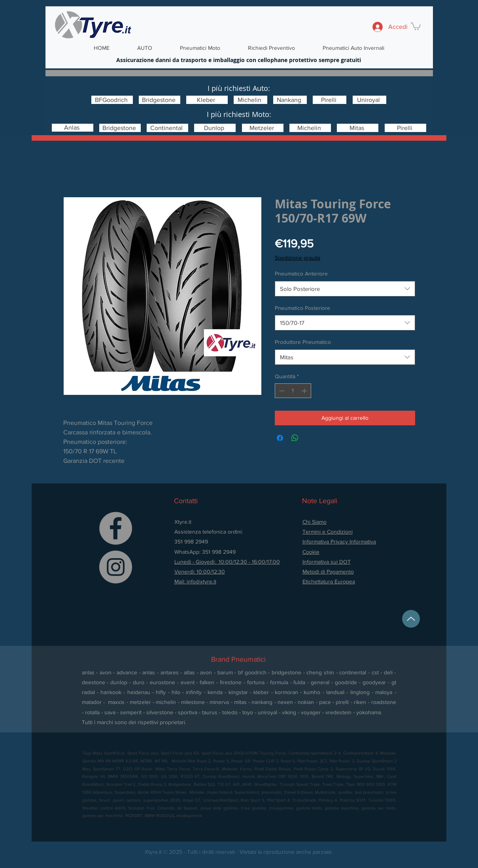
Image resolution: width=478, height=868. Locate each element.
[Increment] (305, 391)
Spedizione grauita (298, 258)
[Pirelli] (330, 100)
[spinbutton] (293, 391)
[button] (416, 26)
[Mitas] (358, 128)
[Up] (411, 619)
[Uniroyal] (369, 100)
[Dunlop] (215, 128)
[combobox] (345, 289)
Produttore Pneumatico (303, 342)
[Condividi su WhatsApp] (295, 438)
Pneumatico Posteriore (302, 308)
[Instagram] (116, 567)
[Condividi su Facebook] (280, 438)
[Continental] (167, 128)
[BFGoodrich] (112, 100)
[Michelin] (250, 100)
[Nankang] (290, 100)
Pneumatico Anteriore (301, 274)
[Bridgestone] (160, 100)
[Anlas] (73, 128)
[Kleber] (207, 100)
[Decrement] (281, 391)
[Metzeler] (263, 128)
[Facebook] (116, 528)
